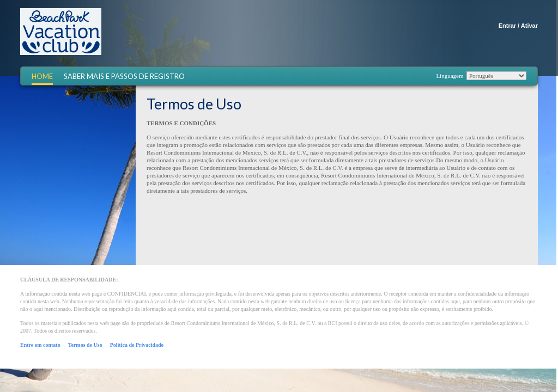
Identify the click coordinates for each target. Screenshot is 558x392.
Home (42, 76)
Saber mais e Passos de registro (124, 76)
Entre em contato (40, 345)
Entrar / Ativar (518, 26)
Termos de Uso (85, 345)
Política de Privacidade (137, 345)
